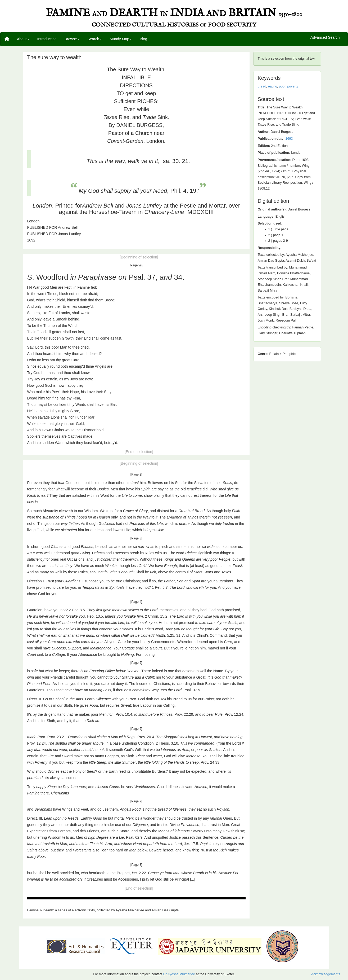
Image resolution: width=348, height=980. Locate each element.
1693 (289, 139)
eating (273, 86)
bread (262, 86)
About (23, 39)
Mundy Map (121, 39)
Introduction (47, 39)
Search (94, 39)
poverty (293, 86)
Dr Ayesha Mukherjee (179, 974)
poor (282, 86)
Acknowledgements (326, 974)
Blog (143, 39)
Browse (72, 39)
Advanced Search (325, 38)
